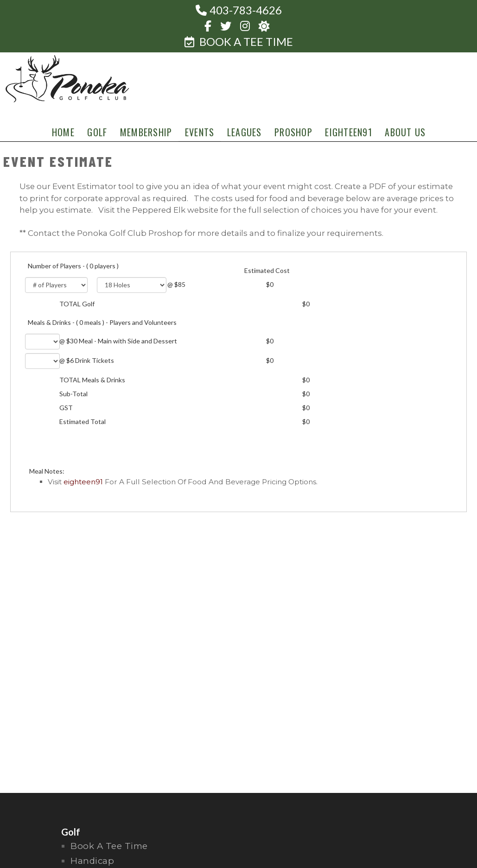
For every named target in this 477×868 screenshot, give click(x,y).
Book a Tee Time (109, 846)
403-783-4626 (246, 10)
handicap (92, 861)
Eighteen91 (83, 482)
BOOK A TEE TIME (239, 41)
